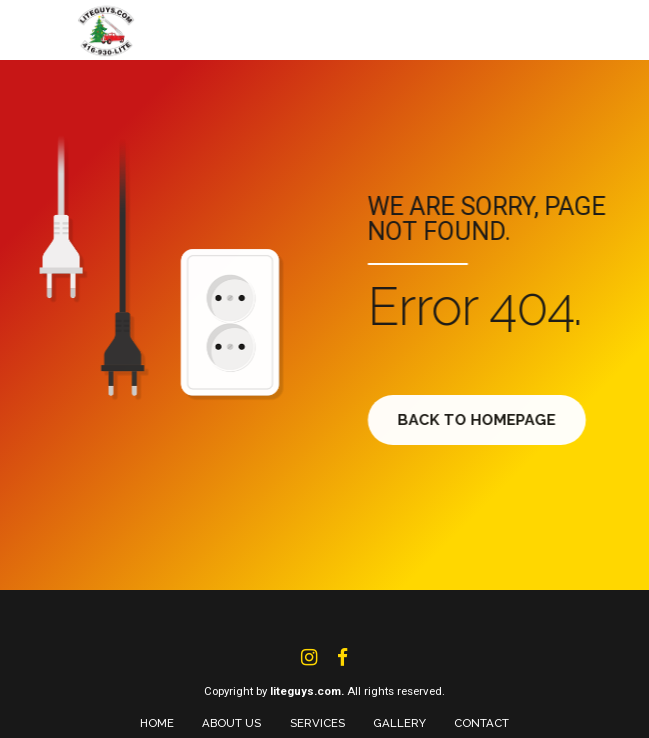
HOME (157, 723)
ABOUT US (231, 723)
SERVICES (317, 723)
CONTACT (481, 723)
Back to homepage (483, 420)
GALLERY (399, 723)
